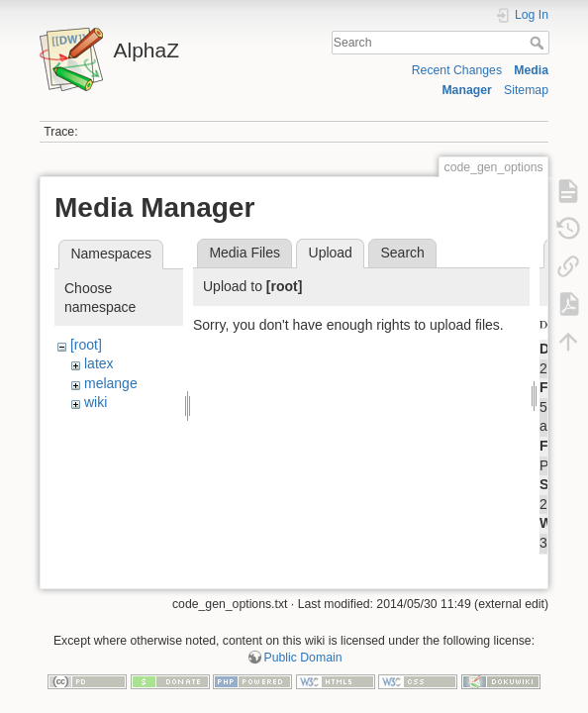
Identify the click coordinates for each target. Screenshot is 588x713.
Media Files (245, 253)
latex (99, 363)
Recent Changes (457, 70)
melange (111, 383)
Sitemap (526, 90)
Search (539, 43)
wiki (96, 402)
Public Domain (303, 648)
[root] (86, 345)
